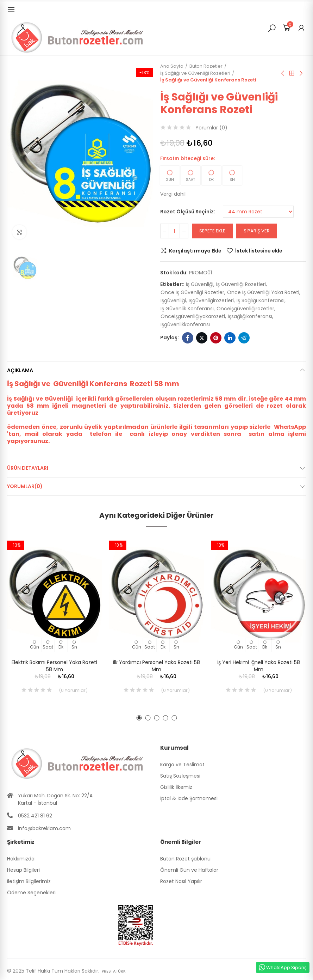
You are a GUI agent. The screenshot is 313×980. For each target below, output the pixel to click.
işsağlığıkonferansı (250, 316)
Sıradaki (301, 73)
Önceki (283, 73)
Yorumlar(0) (25, 486)
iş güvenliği (200, 284)
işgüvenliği (173, 300)
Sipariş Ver (257, 231)
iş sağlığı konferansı (261, 300)
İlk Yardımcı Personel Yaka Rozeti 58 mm (156, 666)
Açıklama (20, 370)
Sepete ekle (212, 231)
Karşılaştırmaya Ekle (195, 251)
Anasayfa (292, 73)
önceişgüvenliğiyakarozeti (193, 316)
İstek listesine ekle (259, 251)
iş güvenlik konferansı (187, 309)
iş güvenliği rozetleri (241, 284)
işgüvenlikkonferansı (185, 324)
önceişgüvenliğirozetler (245, 309)
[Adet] (174, 231)
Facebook (188, 338)
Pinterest (216, 338)
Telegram (244, 338)
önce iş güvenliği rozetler (192, 292)
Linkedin (230, 338)
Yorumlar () (211, 128)
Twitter (202, 338)
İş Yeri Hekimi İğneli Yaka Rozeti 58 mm (259, 666)
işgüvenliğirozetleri (211, 300)
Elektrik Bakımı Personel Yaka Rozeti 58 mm (54, 666)
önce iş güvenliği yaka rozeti (263, 292)
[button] (139, 718)
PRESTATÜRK (116, 971)
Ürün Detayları (28, 468)
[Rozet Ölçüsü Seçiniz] (258, 212)
